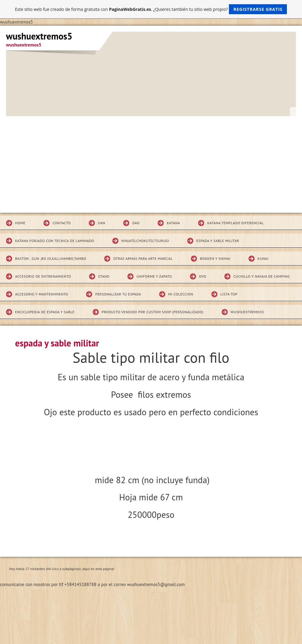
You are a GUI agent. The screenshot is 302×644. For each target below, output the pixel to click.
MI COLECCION (181, 294)
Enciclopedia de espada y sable (45, 312)
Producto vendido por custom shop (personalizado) (153, 312)
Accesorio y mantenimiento (42, 294)
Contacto (62, 223)
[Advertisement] (151, 161)
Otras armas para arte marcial (143, 258)
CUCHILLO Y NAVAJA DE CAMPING (262, 276)
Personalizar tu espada (118, 294)
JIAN (101, 223)
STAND (104, 276)
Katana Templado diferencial (236, 223)
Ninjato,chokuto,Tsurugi (145, 241)
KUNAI (263, 258)
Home (20, 223)
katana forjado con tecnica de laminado (55, 241)
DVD (203, 276)
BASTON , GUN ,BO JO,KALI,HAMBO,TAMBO (51, 258)
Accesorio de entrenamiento (43, 276)
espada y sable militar (218, 241)
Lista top (229, 294)
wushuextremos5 (247, 312)
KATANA (173, 223)
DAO (136, 223)
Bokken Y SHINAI (215, 258)
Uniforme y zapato (154, 276)
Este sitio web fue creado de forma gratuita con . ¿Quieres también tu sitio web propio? (151, 9)
